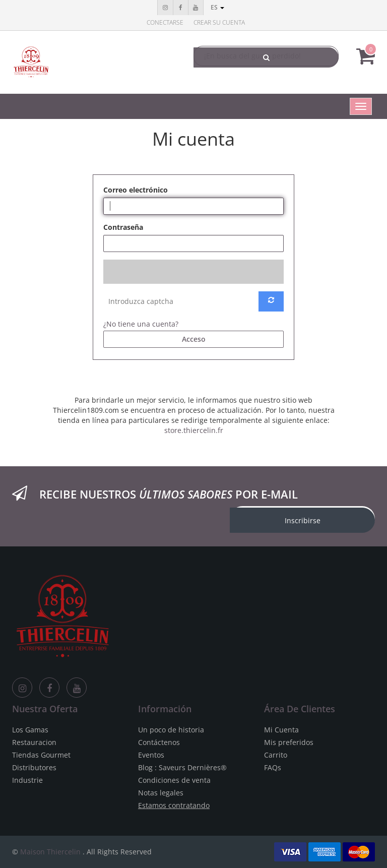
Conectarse (165, 22)
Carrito (276, 755)
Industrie (27, 780)
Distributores (34, 767)
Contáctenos (159, 742)
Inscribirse (303, 520)
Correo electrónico (136, 190)
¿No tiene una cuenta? (141, 324)
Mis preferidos (289, 742)
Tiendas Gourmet (41, 755)
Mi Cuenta (281, 730)
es (217, 7)
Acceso (194, 339)
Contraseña (123, 227)
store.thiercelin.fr (194, 430)
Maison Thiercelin (50, 852)
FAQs (273, 767)
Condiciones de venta (174, 780)
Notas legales (161, 793)
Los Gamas (30, 730)
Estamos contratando (174, 805)
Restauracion (34, 742)
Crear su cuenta (219, 22)
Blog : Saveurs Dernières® (182, 767)
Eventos (151, 755)
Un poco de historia (171, 730)
